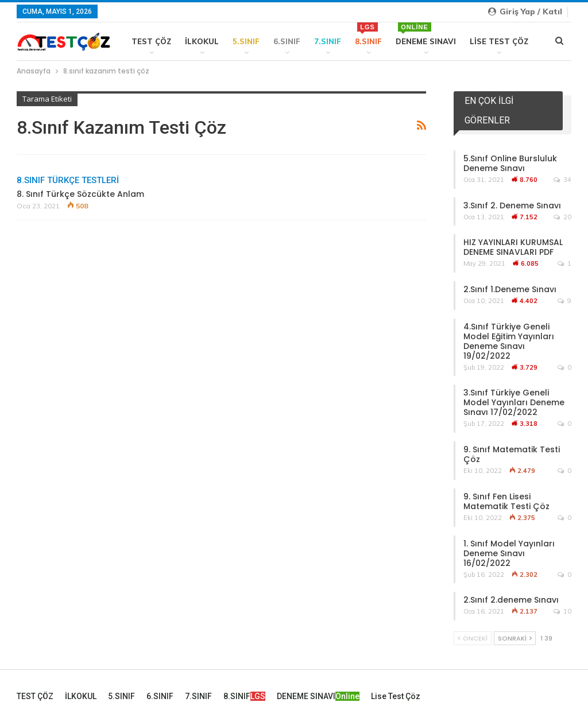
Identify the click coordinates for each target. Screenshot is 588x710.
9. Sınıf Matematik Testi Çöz (512, 454)
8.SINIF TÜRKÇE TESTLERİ (68, 180)
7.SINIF (328, 41)
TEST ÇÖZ (151, 41)
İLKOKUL (202, 41)
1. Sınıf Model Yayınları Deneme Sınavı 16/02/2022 (509, 553)
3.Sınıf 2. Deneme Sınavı (512, 205)
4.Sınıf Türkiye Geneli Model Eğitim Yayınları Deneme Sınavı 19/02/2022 (509, 341)
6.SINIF (287, 41)
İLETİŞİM (558, 692)
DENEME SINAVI (426, 34)
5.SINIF (246, 41)
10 (562, 611)
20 (562, 217)
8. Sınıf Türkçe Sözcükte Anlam (80, 194)
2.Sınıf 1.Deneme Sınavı (510, 289)
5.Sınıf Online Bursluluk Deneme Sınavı (510, 163)
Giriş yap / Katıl (525, 11)
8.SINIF (368, 34)
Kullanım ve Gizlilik (514, 692)
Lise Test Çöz (499, 41)
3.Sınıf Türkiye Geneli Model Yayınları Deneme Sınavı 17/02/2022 (514, 402)
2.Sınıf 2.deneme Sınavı (511, 600)
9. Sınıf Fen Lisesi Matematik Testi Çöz (506, 501)
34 (562, 180)
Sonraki (515, 638)
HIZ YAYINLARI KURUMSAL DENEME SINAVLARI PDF (513, 247)
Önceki (473, 638)
